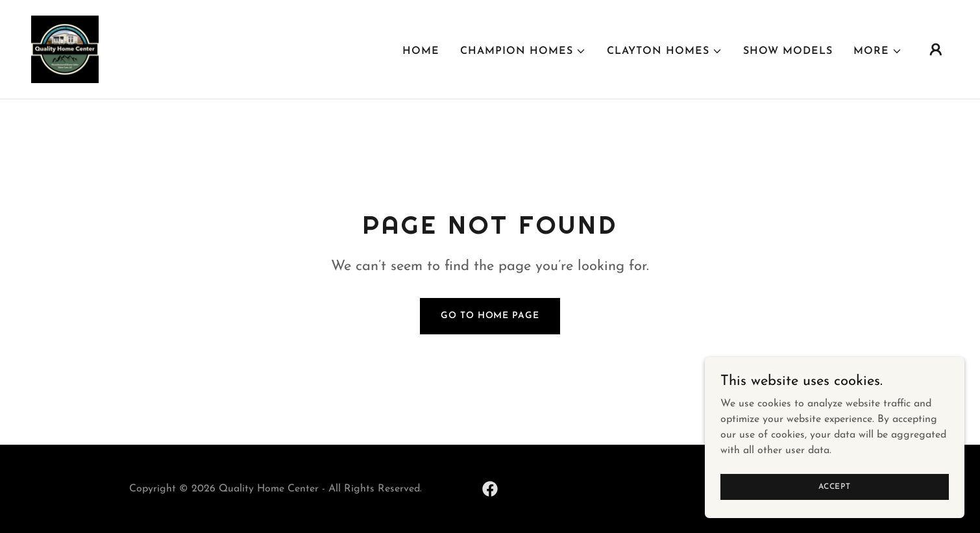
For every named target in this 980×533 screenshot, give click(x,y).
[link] (65, 49)
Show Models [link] (788, 51)
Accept (835, 486)
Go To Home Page (490, 316)
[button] (523, 51)
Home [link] (421, 51)
